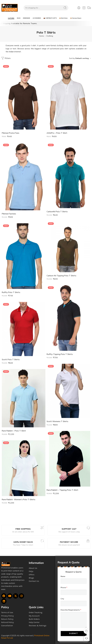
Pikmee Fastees (9, 214)
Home (41, 36)
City (62, 599)
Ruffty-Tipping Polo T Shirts (60, 354)
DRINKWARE (27, 18)
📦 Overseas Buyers (76, 18)
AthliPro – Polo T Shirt (57, 133)
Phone (64, 588)
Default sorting (82, 58)
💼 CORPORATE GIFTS (50, 18)
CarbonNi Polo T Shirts (57, 212)
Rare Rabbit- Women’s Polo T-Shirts (19, 499)
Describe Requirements (71, 610)
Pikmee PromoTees (10, 133)
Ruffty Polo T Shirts (11, 292)
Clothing (50, 36)
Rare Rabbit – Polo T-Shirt (14, 431)
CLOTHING (11, 18)
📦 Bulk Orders (63, 18)
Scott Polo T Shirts (11, 359)
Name (63, 576)
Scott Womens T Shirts (57, 421)
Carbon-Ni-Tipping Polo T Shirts (61, 276)
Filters (6, 58)
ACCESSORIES (37, 18)
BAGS (19, 18)
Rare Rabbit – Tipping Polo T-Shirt (62, 490)
